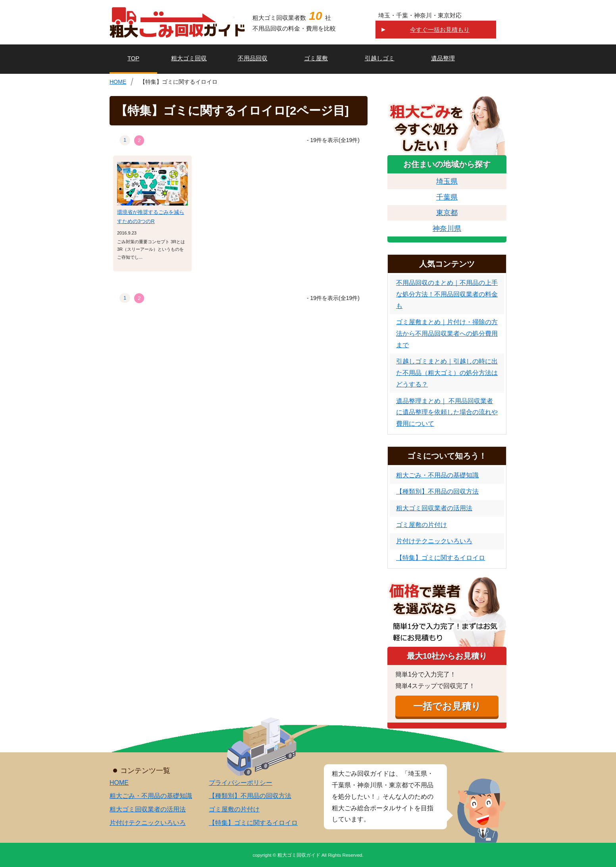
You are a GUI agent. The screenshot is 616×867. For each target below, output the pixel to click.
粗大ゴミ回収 (189, 58)
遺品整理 (443, 58)
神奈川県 (447, 229)
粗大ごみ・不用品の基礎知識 (437, 475)
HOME (118, 82)
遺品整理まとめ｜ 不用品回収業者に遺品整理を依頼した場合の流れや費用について (447, 412)
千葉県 (447, 197)
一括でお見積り (447, 706)
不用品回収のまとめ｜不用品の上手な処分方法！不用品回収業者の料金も (447, 294)
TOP (133, 58)
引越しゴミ (380, 58)
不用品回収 (253, 58)
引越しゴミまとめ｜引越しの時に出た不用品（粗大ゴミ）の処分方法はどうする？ (447, 373)
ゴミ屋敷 (316, 58)
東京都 (447, 213)
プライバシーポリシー (241, 783)
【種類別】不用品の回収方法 (437, 491)
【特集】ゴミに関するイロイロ (441, 558)
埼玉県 (447, 181)
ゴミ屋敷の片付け (422, 525)
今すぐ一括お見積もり (440, 30)
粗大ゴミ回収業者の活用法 (434, 508)
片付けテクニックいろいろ (434, 541)
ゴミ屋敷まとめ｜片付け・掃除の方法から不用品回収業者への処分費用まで (447, 334)
